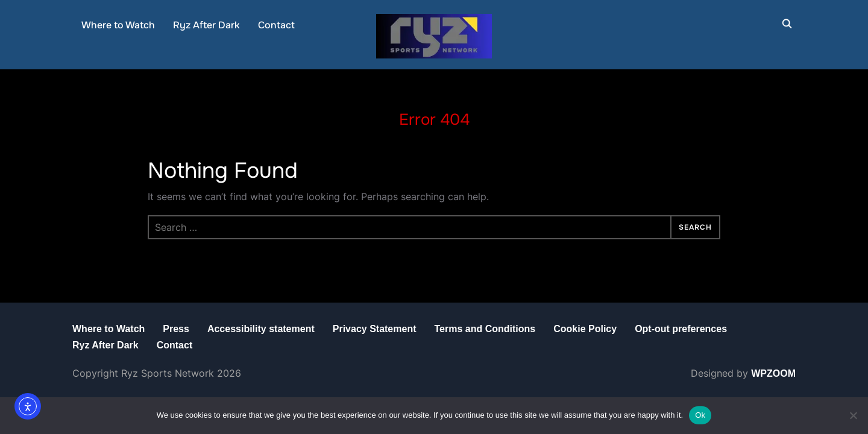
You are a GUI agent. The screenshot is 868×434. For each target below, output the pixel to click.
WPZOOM (773, 373)
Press (176, 329)
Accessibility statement (261, 329)
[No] (853, 415)
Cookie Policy (585, 329)
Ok (700, 415)
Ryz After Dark (206, 25)
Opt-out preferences (681, 329)
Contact (276, 25)
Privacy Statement (375, 329)
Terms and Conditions (485, 329)
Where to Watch (118, 25)
